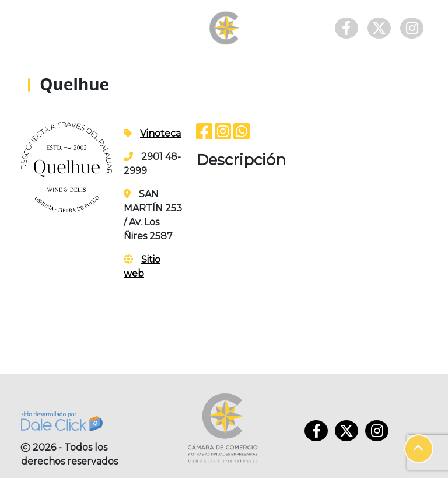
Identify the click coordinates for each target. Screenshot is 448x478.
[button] (419, 449)
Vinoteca (160, 133)
